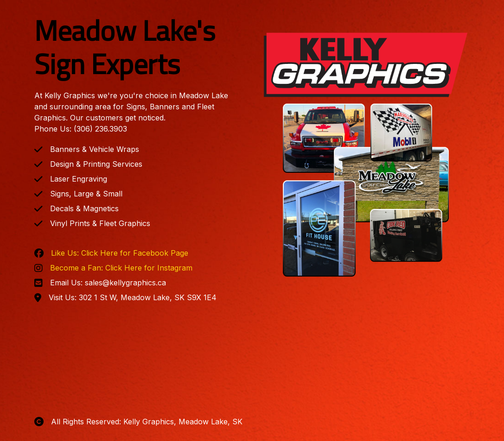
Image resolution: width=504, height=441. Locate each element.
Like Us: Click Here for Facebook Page (120, 253)
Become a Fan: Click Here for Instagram (121, 268)
